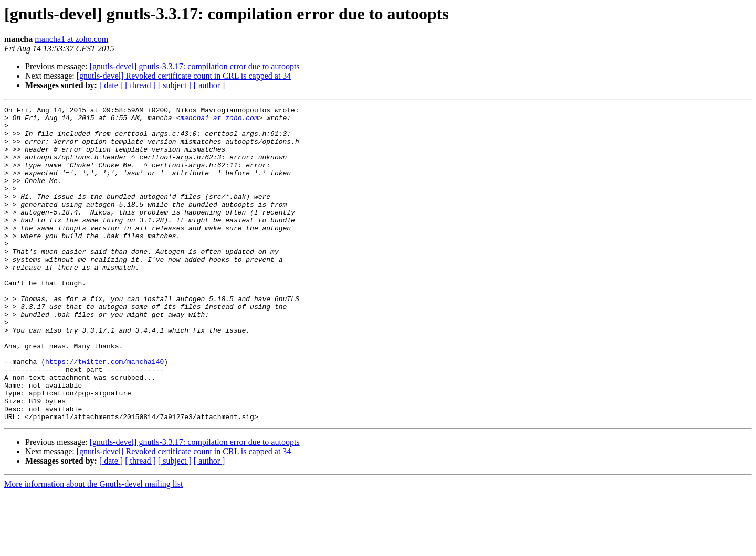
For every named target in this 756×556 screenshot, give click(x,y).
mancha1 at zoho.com (71, 39)
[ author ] (209, 85)
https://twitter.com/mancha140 (104, 413)
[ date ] (111, 85)
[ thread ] (140, 85)
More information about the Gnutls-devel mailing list (93, 547)
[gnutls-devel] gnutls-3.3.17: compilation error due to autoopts (195, 66)
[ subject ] (175, 85)
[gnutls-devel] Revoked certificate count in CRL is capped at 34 (184, 76)
